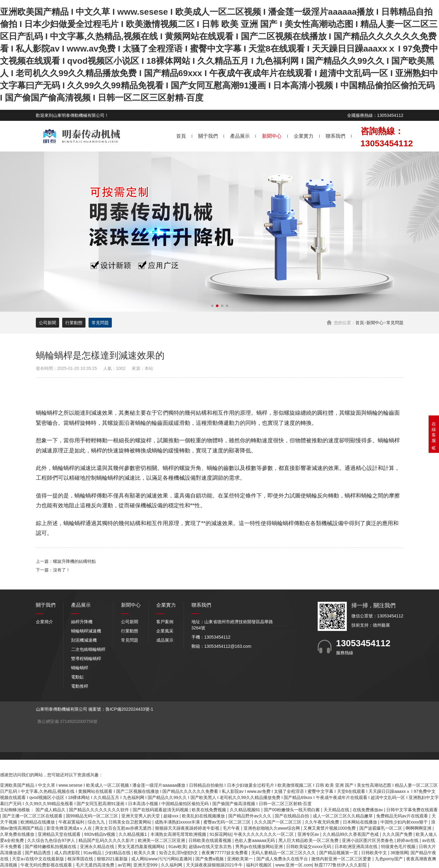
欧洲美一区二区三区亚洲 (162, 840)
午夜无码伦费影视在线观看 (47, 865)
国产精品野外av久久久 (250, 816)
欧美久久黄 (145, 853)
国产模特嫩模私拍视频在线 (51, 847)
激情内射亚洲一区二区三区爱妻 (342, 859)
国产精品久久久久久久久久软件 (100, 810)
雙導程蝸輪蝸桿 (86, 659)
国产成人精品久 (51, 810)
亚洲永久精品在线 (98, 847)
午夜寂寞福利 (72, 822)
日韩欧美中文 (375, 853)
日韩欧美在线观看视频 (210, 840)
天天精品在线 (337, 810)
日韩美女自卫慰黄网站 (131, 822)
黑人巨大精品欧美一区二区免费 (309, 840)
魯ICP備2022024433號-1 (129, 709)
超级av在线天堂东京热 (211, 847)
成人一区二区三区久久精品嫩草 (343, 816)
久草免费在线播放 (18, 834)
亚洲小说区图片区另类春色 (368, 840)
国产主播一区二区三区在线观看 (33, 816)
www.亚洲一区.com (294, 865)
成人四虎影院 (68, 853)
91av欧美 (177, 847)
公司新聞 (47, 323)
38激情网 (399, 853)
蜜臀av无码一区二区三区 (228, 822)
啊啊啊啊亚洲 (419, 828)
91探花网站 (221, 834)
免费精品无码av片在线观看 (403, 816)
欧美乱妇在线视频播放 (204, 816)
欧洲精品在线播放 (38, 822)
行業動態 (74, 323)
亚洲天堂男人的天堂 (141, 816)
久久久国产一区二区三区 (278, 822)
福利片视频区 (259, 865)
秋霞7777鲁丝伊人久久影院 (341, 865)
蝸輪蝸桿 (80, 668)
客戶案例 (165, 622)
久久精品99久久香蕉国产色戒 (351, 834)
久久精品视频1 (133, 834)
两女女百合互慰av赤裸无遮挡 (124, 828)
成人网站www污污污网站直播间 (162, 859)
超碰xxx (171, 816)
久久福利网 (172, 865)
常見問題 (395, 323)
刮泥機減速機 (84, 640)
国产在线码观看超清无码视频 (161, 810)
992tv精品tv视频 (100, 834)
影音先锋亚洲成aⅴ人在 (70, 828)
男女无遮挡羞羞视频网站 (142, 847)
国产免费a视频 (210, 859)
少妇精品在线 (118, 853)
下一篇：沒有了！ (53, 570)
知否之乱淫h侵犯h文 (179, 853)
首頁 (181, 136)
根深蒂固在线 (81, 859)
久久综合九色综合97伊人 (52, 840)
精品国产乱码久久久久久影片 (107, 840)
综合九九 (97, 822)
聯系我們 (335, 136)
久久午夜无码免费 (323, 822)
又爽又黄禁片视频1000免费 (330, 828)
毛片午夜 (232, 828)
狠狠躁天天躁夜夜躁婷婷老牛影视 (188, 828)
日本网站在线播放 (361, 822)
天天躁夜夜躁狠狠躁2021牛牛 (215, 865)
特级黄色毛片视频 (399, 847)
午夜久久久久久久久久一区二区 (264, 834)
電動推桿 (80, 686)
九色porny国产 (390, 859)
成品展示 (165, 640)
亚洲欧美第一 (240, 859)
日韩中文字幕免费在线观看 (412, 810)
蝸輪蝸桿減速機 (86, 631)
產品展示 (240, 136)
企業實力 (304, 136)
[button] (212, 306)
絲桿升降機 (82, 622)
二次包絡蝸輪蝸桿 (88, 649)
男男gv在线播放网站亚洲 (260, 847)
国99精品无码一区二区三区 (92, 816)
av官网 (124, 865)
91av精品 (93, 853)
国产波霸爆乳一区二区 (381, 828)
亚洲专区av (309, 834)
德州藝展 (381, 625)
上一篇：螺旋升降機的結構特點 (66, 561)
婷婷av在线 (408, 840)
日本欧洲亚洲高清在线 (357, 847)
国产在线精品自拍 (293, 816)
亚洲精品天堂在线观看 (60, 834)
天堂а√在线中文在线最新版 (38, 859)
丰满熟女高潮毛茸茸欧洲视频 (179, 834)
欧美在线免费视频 (210, 810)
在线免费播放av (368, 810)
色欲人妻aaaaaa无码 (255, 840)
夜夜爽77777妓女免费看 (225, 853)
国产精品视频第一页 (339, 853)
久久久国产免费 (398, 834)
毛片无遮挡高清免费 (96, 865)
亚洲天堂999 (146, 865)
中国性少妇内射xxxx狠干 (405, 822)
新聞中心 (272, 136)
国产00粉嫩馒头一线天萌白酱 (292, 810)
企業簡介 (44, 622)
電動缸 (78, 677)
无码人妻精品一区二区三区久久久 (284, 853)
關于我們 (208, 136)
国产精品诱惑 (38, 853)
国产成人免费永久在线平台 (283, 859)
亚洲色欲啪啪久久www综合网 (272, 828)
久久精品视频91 (246, 810)
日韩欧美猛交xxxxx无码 (309, 847)
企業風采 (165, 631)
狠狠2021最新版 (113, 859)
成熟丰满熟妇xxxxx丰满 (178, 822)
